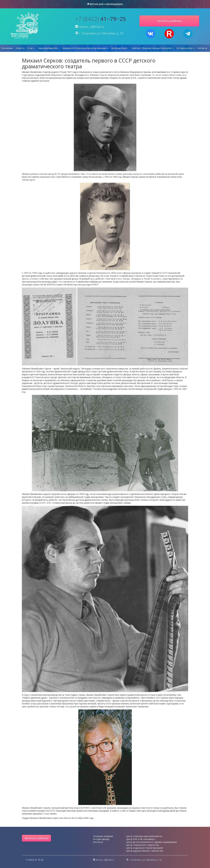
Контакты (202, 48)
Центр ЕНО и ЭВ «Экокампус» (141, 839)
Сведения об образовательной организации (85, 48)
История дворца (101, 839)
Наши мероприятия (49, 48)
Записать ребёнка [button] (169, 21)
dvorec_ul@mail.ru (92, 27)
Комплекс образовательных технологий (153, 48)
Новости (20, 48)
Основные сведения (103, 836)
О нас (31, 48)
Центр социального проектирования (145, 848)
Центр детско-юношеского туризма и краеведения (151, 842)
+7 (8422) (101, 19)
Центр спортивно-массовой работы (144, 836)
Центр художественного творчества (145, 851)
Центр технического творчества (142, 845)
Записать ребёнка (36, 838)
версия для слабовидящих (105, 4)
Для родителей (120, 48)
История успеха (185, 48)
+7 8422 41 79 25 (35, 860)
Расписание (7, 48)
